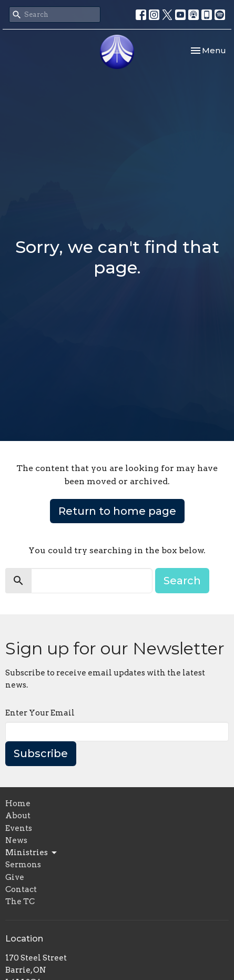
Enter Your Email (40, 713)
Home (18, 803)
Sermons (23, 865)
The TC (20, 901)
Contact (21, 889)
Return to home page (117, 511)
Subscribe (41, 753)
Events (19, 828)
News (16, 840)
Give (15, 877)
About (18, 816)
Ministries (32, 853)
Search (182, 581)
